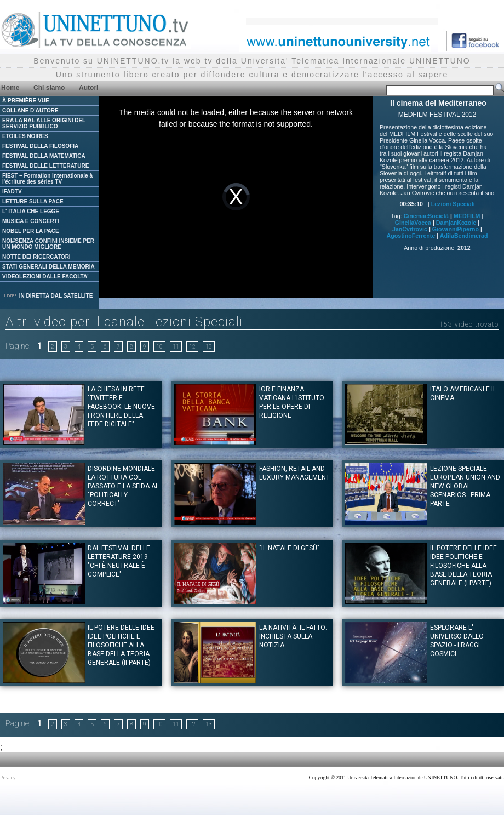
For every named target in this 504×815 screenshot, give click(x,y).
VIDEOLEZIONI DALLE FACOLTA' (45, 277)
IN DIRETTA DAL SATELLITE (48, 296)
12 (192, 347)
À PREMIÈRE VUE (26, 101)
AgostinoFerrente (411, 236)
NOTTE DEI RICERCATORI (36, 257)
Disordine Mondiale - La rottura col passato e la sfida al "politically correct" (123, 486)
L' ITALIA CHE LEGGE (31, 211)
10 (159, 347)
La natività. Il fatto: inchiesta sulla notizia (293, 636)
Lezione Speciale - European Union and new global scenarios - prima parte (465, 486)
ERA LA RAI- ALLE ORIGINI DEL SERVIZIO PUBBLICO (44, 123)
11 (176, 347)
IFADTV (12, 192)
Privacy (8, 778)
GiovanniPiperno (456, 229)
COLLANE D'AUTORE (30, 110)
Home (10, 88)
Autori (88, 88)
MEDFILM (467, 216)
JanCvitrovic (410, 229)
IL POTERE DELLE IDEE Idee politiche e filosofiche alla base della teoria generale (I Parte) (463, 566)
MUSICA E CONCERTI (31, 221)
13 (209, 347)
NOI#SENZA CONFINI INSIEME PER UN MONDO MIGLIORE (48, 244)
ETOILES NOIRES (25, 136)
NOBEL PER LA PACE (31, 231)
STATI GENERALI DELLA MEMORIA (48, 267)
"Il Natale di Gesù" (289, 548)
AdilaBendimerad (464, 236)
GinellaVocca (413, 223)
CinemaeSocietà (426, 216)
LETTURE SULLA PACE (33, 201)
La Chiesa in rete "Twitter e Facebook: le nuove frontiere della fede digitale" (121, 407)
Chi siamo (49, 88)
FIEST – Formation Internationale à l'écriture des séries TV (47, 179)
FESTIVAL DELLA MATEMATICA (44, 156)
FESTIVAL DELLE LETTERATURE (45, 166)
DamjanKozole (456, 223)
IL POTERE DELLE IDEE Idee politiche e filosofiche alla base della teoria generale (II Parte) (121, 645)
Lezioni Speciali (453, 204)
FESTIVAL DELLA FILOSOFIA (40, 146)
